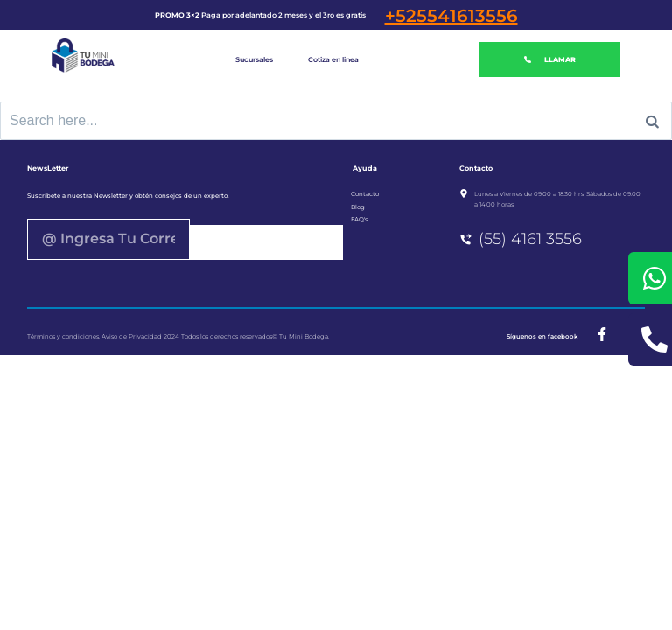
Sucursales (254, 59)
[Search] (652, 121)
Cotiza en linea (333, 59)
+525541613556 (451, 16)
